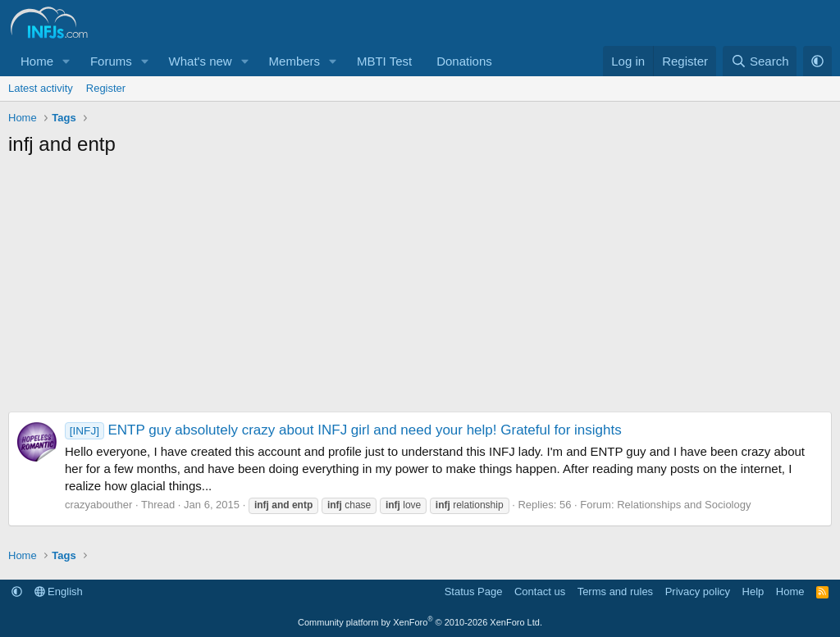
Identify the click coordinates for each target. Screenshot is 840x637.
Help (753, 591)
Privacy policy (698, 591)
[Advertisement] (420, 289)
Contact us (540, 591)
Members (295, 61)
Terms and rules (615, 591)
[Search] (760, 61)
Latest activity (41, 88)
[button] (66, 61)
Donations (464, 61)
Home (37, 61)
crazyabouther (98, 505)
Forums (111, 61)
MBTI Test (384, 61)
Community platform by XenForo (420, 622)
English (59, 591)
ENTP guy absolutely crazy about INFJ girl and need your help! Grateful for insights (343, 430)
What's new (201, 61)
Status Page (474, 591)
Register (106, 88)
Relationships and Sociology (684, 505)
